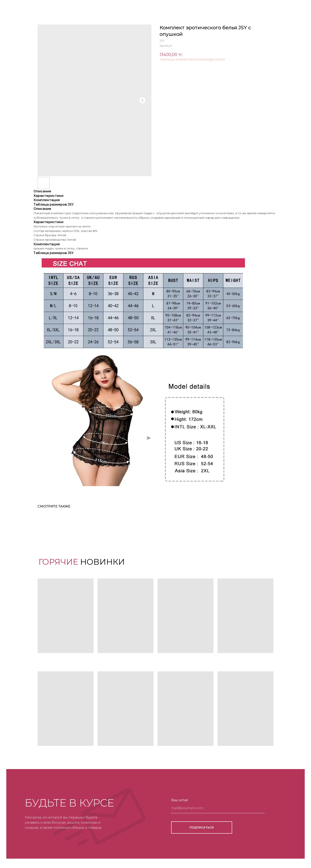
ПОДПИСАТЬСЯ (202, 827)
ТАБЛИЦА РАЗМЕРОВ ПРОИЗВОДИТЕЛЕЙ (192, 59)
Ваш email (180, 800)
